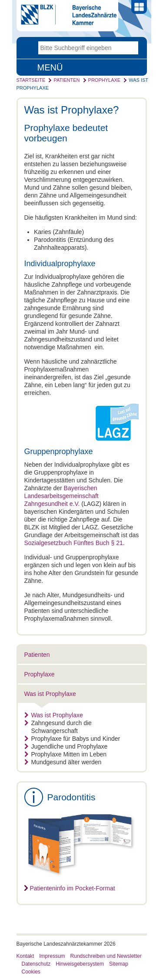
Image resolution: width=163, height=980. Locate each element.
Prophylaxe (105, 80)
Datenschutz (36, 964)
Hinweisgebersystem (80, 964)
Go (132, 48)
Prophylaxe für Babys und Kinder (72, 739)
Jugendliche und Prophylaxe (66, 746)
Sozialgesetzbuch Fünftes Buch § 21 (74, 543)
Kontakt (25, 956)
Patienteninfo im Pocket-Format (73, 888)
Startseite (31, 80)
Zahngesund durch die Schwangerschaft (58, 727)
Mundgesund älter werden (63, 762)
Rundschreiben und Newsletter (106, 956)
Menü (50, 67)
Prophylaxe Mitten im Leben (66, 754)
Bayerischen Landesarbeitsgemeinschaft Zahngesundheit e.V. (62, 496)
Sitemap (119, 964)
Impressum (52, 956)
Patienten (67, 80)
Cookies (31, 972)
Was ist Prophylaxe (50, 694)
